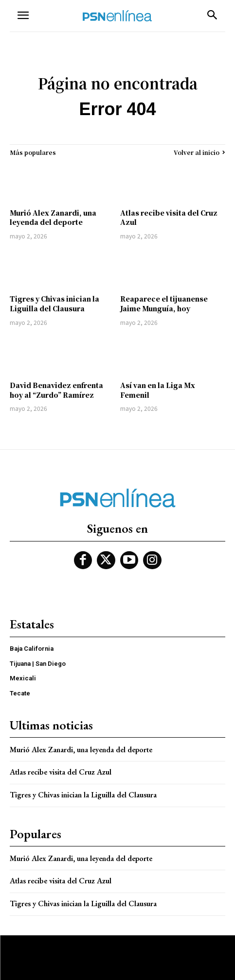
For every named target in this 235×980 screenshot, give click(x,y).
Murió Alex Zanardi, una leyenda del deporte (53, 218)
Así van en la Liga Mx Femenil (158, 390)
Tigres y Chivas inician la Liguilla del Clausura (54, 304)
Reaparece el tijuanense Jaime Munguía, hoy (164, 304)
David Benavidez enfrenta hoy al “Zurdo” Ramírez (56, 390)
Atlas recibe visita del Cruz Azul (169, 218)
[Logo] (117, 16)
